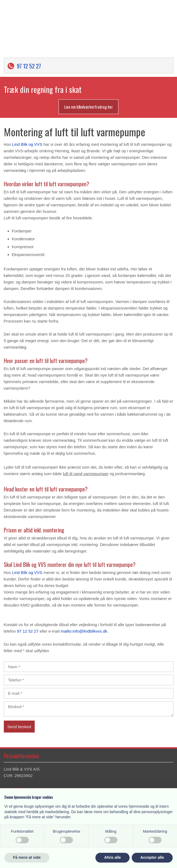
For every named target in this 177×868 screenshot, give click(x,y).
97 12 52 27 (29, 66)
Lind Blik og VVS (27, 144)
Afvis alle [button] (112, 857)
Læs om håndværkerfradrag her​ (89, 107)
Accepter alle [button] (152, 857)
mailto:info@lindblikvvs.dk (84, 631)
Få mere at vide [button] (27, 857)
